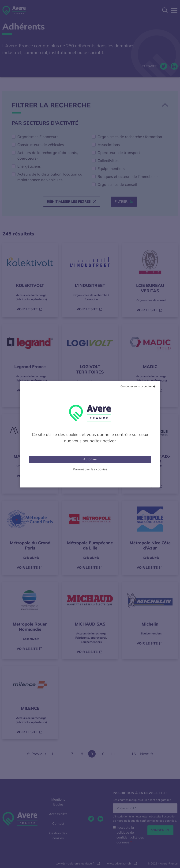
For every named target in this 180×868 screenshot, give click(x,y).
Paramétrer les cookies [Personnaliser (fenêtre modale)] (90, 469)
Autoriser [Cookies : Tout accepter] (90, 459)
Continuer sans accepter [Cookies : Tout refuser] (136, 386)
